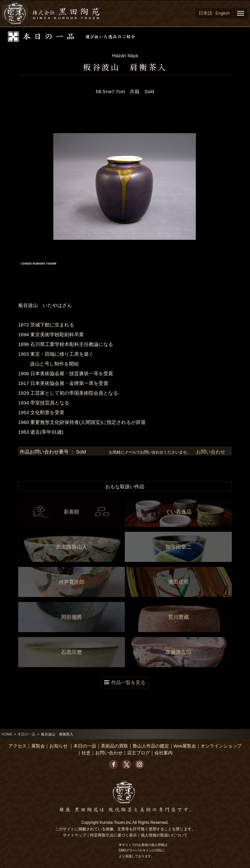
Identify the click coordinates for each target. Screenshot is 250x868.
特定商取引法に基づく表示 (113, 835)
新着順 (72, 512)
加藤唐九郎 (178, 652)
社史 (86, 753)
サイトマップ (74, 835)
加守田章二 (178, 547)
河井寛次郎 (72, 582)
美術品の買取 (114, 746)
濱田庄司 (178, 582)
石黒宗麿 (72, 652)
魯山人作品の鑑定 (151, 746)
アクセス (18, 746)
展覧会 (38, 746)
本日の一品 (26, 734)
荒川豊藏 (178, 617)
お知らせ (59, 746)
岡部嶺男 (72, 617)
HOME (7, 734)
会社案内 (164, 753)
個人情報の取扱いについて (164, 835)
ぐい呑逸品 (178, 512)
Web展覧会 (185, 746)
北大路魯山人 (72, 547)
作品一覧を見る (128, 682)
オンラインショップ (221, 746)
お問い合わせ (210, 452)
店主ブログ (138, 753)
